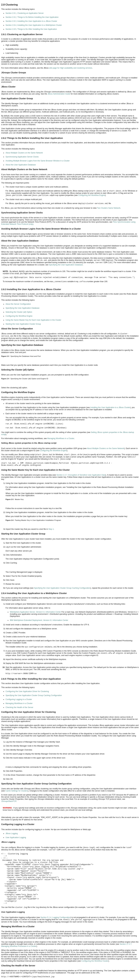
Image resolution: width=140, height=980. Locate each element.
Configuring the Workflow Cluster (95, 961)
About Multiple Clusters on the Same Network (24, 153)
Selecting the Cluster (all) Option (19, 312)
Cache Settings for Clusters (17, 791)
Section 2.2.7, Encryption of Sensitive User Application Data (81, 475)
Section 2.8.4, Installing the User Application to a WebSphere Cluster (34, 25)
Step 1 (51, 529)
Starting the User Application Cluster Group (23, 324)
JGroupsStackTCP (9, 801)
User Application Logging (16, 837)
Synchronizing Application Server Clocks (22, 157)
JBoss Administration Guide (59, 94)
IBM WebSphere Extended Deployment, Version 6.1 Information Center (39, 620)
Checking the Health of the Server (19, 707)
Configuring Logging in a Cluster (19, 699)
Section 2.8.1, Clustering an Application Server (25, 13)
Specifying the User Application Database (66, 265)
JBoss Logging (12, 833)
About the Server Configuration (18, 304)
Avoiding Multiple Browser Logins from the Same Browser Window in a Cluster (38, 161)
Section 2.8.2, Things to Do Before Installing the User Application (32, 17)
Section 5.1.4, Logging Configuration (55, 917)
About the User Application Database (21, 165)
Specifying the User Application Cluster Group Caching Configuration (62, 588)
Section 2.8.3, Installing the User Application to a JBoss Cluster (31, 21)
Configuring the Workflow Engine (92, 195)
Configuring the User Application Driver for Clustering (27, 691)
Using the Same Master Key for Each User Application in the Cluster (33, 320)
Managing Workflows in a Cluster (61, 438)
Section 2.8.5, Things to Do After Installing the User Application (31, 29)
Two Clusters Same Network (109, 208)
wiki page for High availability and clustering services (71, 68)
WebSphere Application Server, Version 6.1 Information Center (35, 612)
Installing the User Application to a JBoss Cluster (110, 407)
